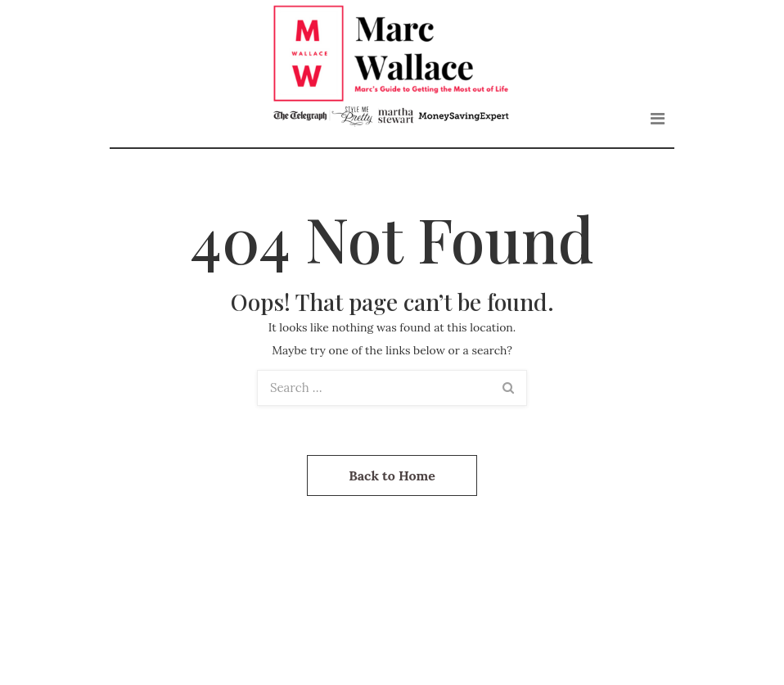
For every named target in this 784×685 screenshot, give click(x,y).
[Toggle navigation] (658, 119)
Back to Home (392, 475)
